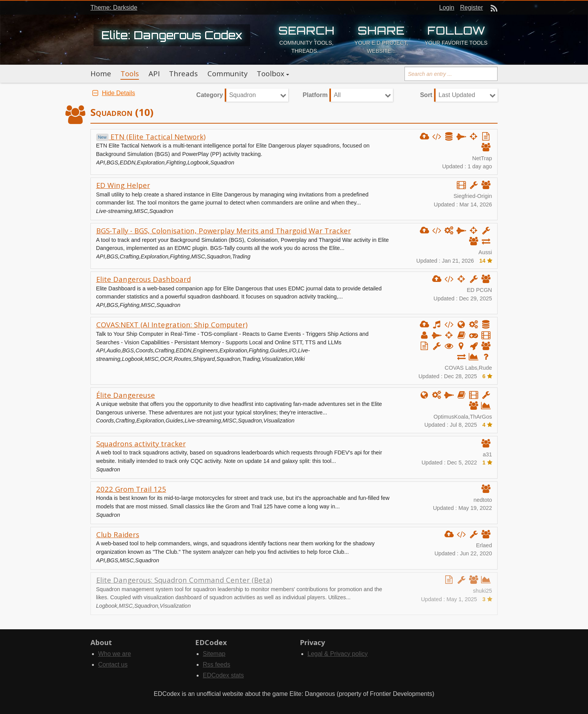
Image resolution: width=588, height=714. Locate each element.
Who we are (114, 654)
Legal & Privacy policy (338, 654)
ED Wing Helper (123, 185)
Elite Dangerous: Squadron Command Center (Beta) (184, 580)
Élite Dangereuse (126, 395)
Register (471, 8)
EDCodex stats (223, 675)
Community (227, 74)
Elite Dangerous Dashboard (144, 279)
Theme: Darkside (114, 8)
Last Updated (457, 95)
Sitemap (214, 654)
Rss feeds (216, 665)
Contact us (113, 665)
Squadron (242, 95)
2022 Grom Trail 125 (131, 489)
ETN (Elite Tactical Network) (151, 137)
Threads (183, 74)
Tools (130, 74)
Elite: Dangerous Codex (172, 35)
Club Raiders (118, 534)
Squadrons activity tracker (141, 443)
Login (447, 8)
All (337, 95)
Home (101, 74)
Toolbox (271, 74)
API (154, 74)
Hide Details (113, 93)
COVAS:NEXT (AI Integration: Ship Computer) (172, 324)
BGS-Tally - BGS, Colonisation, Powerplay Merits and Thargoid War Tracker (224, 230)
